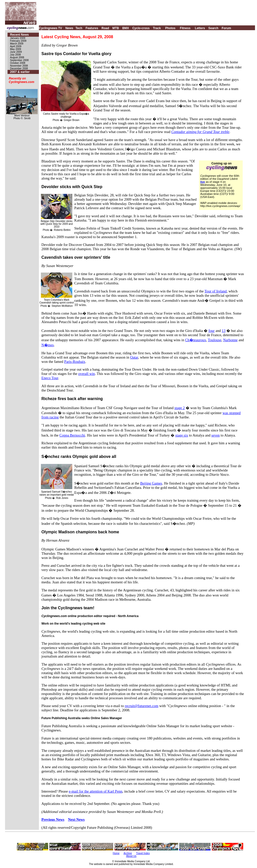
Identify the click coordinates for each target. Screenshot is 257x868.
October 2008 (18, 63)
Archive (128, 853)
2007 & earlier (20, 72)
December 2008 (19, 69)
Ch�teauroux (196, 340)
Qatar (134, 357)
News (69, 28)
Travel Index (143, 853)
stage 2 (180, 408)
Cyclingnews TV (50, 28)
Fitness (185, 28)
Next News (76, 819)
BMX (126, 28)
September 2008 (19, 60)
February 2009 (18, 41)
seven (215, 435)
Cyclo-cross (141, 28)
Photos (170, 28)
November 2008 (19, 66)
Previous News (53, 819)
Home (116, 853)
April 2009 (16, 46)
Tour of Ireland (216, 291)
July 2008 (15, 55)
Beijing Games (151, 483)
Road (105, 28)
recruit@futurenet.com (142, 706)
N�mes (48, 345)
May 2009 (16, 49)
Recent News (19, 35)
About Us (131, 856)
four (212, 331)
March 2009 (17, 44)
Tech (79, 28)
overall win (87, 374)
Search (213, 28)
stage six (182, 435)
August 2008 (17, 57)
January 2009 (18, 38)
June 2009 (16, 52)
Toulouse (215, 340)
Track (157, 28)
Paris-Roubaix (75, 362)
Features (92, 28)
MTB (116, 28)
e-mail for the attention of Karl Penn (95, 791)
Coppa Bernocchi (72, 435)
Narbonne (230, 340)
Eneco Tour (50, 378)
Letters (200, 28)
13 (224, 331)
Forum (226, 28)
